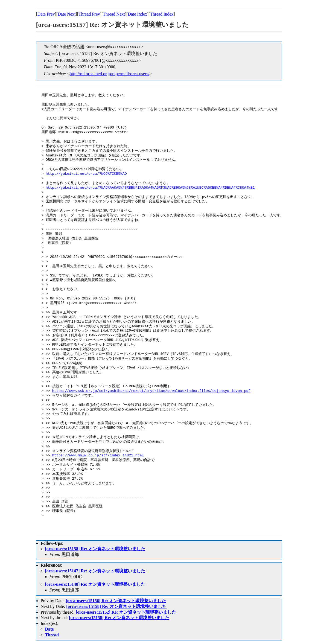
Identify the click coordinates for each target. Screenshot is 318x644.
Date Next (67, 14)
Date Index (137, 14)
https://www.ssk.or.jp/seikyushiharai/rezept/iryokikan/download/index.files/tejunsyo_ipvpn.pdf (151, 391)
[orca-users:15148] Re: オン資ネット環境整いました (95, 584)
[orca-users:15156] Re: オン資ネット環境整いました (116, 601)
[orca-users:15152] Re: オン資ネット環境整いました (126, 612)
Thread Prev (89, 14)
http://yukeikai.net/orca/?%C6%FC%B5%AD (86, 174)
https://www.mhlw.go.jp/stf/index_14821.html (98, 456)
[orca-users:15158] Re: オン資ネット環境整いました (95, 549)
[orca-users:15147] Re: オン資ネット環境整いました (95, 571)
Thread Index (162, 14)
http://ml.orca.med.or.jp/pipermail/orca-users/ (110, 74)
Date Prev (46, 14)
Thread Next (114, 14)
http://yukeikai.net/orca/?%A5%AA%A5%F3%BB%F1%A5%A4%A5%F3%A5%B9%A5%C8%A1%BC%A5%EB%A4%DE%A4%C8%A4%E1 (150, 188)
